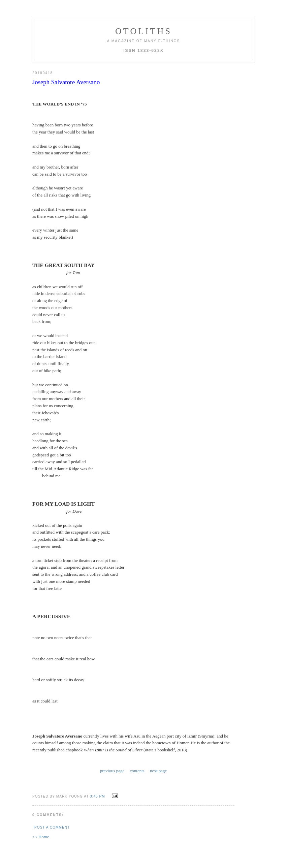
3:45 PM (98, 796)
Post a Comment (52, 827)
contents (137, 771)
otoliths (143, 31)
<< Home (41, 837)
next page (158, 771)
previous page (112, 771)
